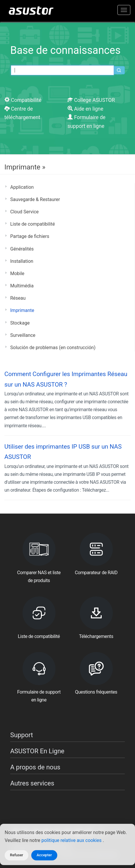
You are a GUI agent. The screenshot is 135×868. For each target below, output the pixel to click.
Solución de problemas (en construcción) (53, 348)
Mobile (17, 273)
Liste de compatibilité (33, 224)
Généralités (22, 249)
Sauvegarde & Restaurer (35, 199)
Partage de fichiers (30, 236)
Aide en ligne (85, 109)
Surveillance (23, 335)
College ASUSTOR (91, 100)
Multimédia (22, 286)
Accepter (44, 855)
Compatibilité (23, 100)
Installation (22, 261)
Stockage (20, 323)
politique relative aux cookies (72, 840)
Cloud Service (24, 212)
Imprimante (22, 310)
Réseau (18, 298)
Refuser (17, 855)
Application (22, 187)
